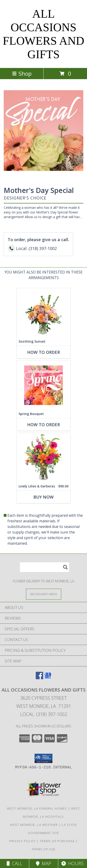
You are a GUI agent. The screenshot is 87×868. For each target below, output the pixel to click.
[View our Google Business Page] (48, 678)
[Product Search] (45, 567)
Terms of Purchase (57, 841)
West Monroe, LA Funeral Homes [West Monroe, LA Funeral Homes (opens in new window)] (37, 808)
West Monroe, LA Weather (34, 825)
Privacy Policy (23, 841)
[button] (43, 758)
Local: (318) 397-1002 (44, 714)
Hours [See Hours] (72, 863)
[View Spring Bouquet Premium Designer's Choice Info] (43, 385)
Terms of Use (44, 849)
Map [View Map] (44, 863)
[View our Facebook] (39, 678)
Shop (22, 73)
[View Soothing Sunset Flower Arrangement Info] (43, 313)
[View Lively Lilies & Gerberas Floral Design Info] (43, 458)
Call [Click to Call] (14, 863)
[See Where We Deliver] (44, 594)
